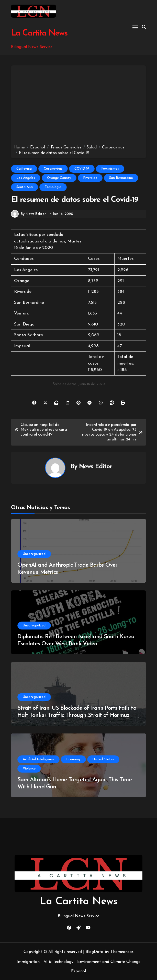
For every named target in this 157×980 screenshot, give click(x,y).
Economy (73, 759)
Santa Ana (25, 187)
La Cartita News (39, 33)
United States (103, 759)
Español (78, 971)
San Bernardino (121, 178)
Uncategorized (34, 554)
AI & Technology (58, 962)
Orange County (59, 178)
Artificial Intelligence (38, 759)
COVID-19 (82, 169)
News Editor (96, 467)
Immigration (28, 962)
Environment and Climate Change (109, 962)
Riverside (90, 178)
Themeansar (122, 952)
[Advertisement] (79, 106)
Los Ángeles (26, 178)
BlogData (94, 952)
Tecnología (53, 187)
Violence (29, 769)
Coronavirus (53, 169)
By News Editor (29, 214)
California (24, 169)
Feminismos (110, 169)
